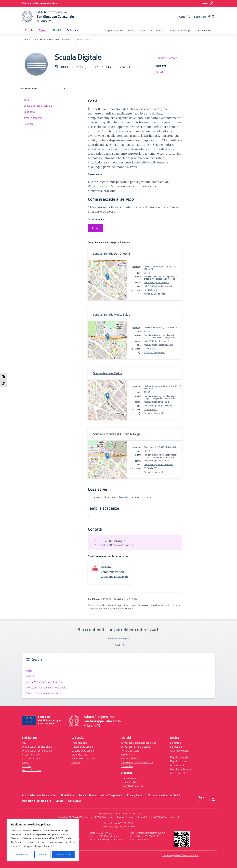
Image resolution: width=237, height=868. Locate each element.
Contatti (28, 124)
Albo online (127, 766)
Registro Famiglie (114, 30)
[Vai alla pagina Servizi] (39, 39)
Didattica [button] (72, 30)
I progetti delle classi (132, 786)
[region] (43, 840)
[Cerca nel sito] (185, 17)
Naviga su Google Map (154, 294)
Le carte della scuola (83, 751)
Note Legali (75, 801)
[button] (44, 89)
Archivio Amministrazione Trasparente (100, 795)
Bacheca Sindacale (131, 758)
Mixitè (29, 671)
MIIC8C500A (130, 827)
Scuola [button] (29, 30)
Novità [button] (57, 30)
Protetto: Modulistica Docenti (42, 693)
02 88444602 (151, 290)
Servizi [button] (43, 30)
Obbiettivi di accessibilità (36, 801)
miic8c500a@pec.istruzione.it (158, 286)
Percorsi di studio (130, 751)
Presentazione (79, 743)
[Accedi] (208, 3)
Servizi (160, 72)
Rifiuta (43, 854)
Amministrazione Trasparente (137, 762)
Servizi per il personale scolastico (139, 743)
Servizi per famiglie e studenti (137, 747)
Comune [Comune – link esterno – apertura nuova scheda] (27, 766)
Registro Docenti (137, 30)
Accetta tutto (63, 854)
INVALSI (31, 676)
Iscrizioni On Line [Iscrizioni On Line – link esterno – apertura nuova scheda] (31, 758)
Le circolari (176, 747)
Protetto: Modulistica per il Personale (46, 687)
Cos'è (27, 100)
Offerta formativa (130, 778)
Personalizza (22, 854)
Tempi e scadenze (33, 118)
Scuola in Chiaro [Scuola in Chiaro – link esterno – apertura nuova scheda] (31, 754)
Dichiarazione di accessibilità (164, 795)
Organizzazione (80, 754)
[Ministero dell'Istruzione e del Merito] (40, 3)
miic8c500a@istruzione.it (156, 282)
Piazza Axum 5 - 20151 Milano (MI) (123, 814)
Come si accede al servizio (38, 106)
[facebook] (209, 17)
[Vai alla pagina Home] (28, 39)
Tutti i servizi (127, 754)
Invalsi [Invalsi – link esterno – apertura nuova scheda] (26, 762)
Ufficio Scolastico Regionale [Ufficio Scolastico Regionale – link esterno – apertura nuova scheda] (37, 747)
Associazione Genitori (83, 758)
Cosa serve (30, 112)
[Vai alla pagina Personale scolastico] (58, 39)
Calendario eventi (180, 751)
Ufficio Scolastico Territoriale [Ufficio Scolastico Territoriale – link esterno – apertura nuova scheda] (37, 751)
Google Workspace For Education (44, 682)
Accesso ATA (158, 30)
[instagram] (213, 17)
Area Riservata (204, 30)
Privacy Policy (135, 795)
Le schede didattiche (132, 782)
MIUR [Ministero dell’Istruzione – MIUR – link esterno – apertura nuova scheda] (25, 743)
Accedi (96, 228)
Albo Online (67, 795)
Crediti (60, 801)
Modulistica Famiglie (180, 30)
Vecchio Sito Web (31, 770)
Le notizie (175, 743)
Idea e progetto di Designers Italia (180, 855)
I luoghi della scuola (82, 747)
